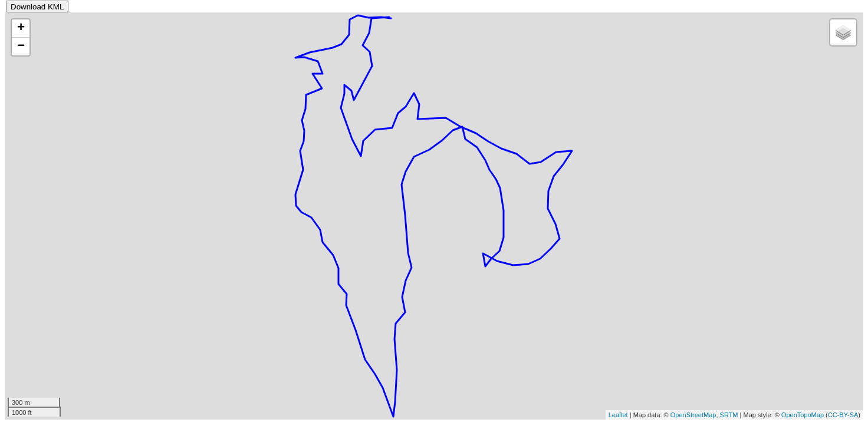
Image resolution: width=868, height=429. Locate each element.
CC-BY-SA (843, 415)
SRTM (729, 415)
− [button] (21, 47)
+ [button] (21, 28)
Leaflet (618, 415)
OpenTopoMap (803, 415)
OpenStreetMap (693, 415)
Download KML (37, 7)
